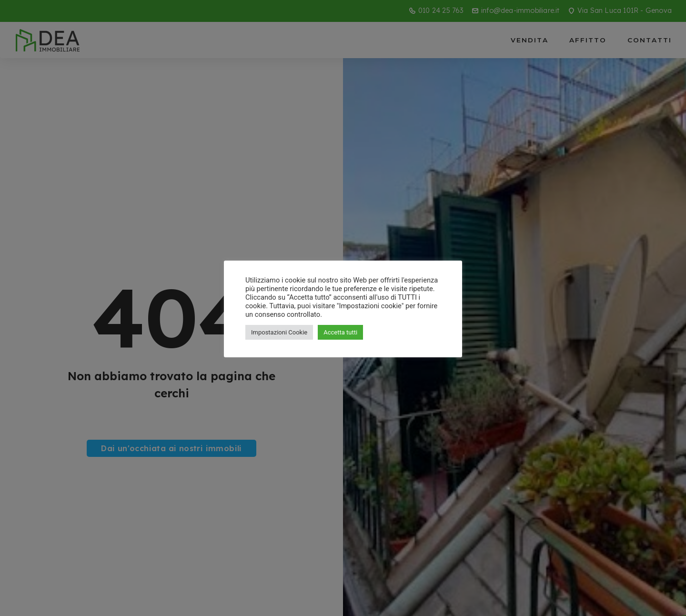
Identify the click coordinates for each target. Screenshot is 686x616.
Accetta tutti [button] (340, 332)
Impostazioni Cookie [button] (279, 332)
